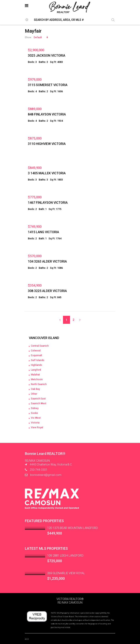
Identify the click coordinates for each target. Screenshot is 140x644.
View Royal (37, 427)
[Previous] (60, 320)
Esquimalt (37, 355)
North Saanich (39, 384)
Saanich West (39, 403)
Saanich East (38, 399)
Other (34, 394)
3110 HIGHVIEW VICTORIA (47, 144)
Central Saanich (40, 346)
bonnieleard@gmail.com (46, 475)
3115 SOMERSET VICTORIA (48, 85)
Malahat (35, 375)
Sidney (35, 408)
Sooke (34, 413)
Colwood (36, 351)
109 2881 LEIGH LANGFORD (65, 556)
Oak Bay (35, 389)
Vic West (36, 418)
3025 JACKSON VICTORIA (47, 56)
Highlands (37, 365)
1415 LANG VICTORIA (43, 232)
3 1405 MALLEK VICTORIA (47, 173)
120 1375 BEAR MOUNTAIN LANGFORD (73, 528)
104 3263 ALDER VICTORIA (47, 261)
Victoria (35, 423)
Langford (36, 370)
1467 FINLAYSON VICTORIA (48, 203)
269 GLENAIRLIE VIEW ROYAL (66, 573)
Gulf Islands (38, 360)
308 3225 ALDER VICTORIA (47, 291)
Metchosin (37, 379)
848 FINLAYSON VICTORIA (47, 114)
